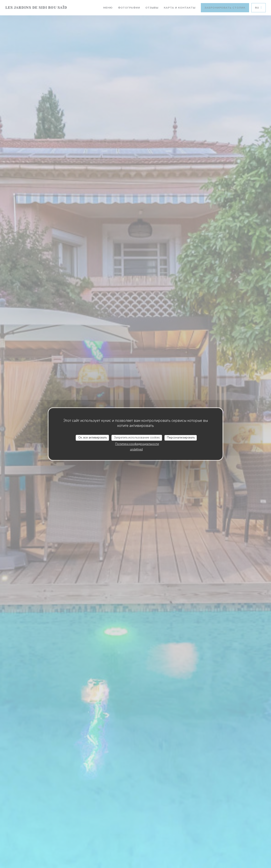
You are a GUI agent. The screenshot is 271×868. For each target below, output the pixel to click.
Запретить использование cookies (137, 438)
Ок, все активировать (93, 438)
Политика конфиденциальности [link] (137, 444)
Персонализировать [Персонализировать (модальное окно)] (181, 438)
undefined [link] (136, 449)
